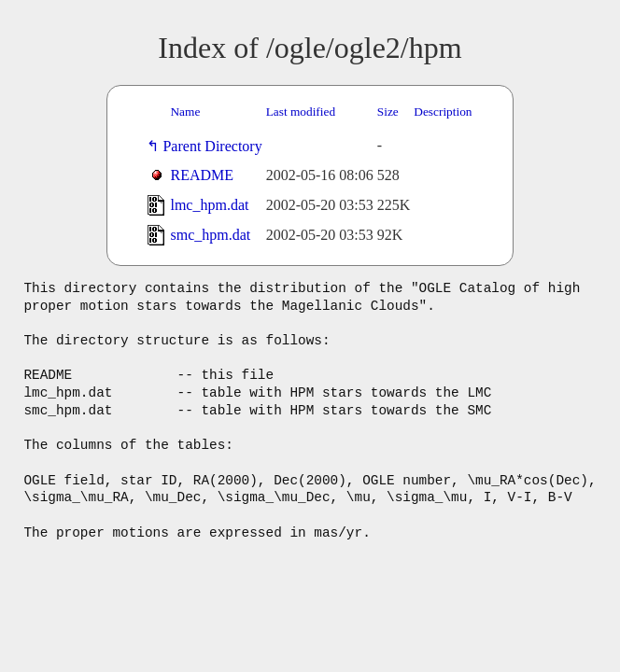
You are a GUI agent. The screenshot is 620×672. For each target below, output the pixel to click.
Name (185, 112)
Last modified (301, 112)
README (202, 175)
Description (443, 112)
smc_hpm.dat (210, 235)
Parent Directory (216, 146)
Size (388, 112)
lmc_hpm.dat (209, 205)
